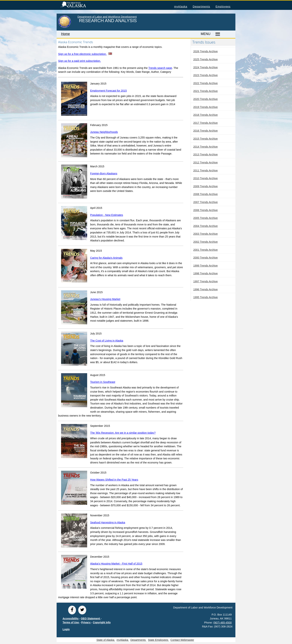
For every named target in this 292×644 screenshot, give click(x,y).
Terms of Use (71, 622)
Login (66, 629)
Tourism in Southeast (103, 382)
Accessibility (71, 619)
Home (65, 34)
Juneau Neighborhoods (104, 132)
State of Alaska (79, 5)
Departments (201, 7)
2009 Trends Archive (205, 186)
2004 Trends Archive (205, 226)
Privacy (86, 622)
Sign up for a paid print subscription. (80, 61)
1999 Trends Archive (205, 266)
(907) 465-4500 (223, 623)
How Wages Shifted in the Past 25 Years (114, 480)
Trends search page (160, 68)
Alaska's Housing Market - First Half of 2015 (116, 564)
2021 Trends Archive (205, 91)
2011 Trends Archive (205, 170)
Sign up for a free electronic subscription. (82, 54)
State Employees (159, 640)
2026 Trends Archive (205, 51)
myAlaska (181, 7)
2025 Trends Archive (205, 59)
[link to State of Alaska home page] (65, 27)
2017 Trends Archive (205, 123)
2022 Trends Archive (205, 83)
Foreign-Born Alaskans (104, 173)
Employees (223, 7)
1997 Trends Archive (205, 281)
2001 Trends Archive (205, 250)
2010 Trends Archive (205, 178)
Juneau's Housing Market (105, 299)
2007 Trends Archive (205, 202)
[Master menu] (217, 34)
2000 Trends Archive (205, 258)
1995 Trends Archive (205, 297)
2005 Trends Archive (205, 218)
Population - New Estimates (107, 215)
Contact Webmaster (182, 640)
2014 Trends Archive (205, 147)
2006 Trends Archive (205, 210)
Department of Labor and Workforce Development (107, 17)
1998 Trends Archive (205, 273)
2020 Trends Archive (205, 99)
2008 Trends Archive (205, 194)
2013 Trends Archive (205, 154)
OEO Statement (91, 619)
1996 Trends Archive (205, 289)
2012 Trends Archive (205, 162)
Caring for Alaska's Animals (106, 258)
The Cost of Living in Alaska (107, 341)
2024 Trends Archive (205, 67)
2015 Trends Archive (205, 139)
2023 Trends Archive (205, 75)
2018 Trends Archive (205, 115)
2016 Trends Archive (205, 131)
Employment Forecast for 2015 (108, 91)
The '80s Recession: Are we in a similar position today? (123, 433)
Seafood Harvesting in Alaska (108, 522)
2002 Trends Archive (205, 242)
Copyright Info (102, 622)
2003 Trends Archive (205, 234)
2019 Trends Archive (205, 107)
